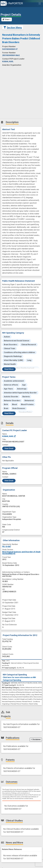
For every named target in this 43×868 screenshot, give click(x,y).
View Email (9, 448)
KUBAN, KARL (9, 436)
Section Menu (13, 28)
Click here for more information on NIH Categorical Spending (19, 679)
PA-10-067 (7, 547)
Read (9, 369)
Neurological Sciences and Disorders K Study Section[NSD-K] (21, 553)
